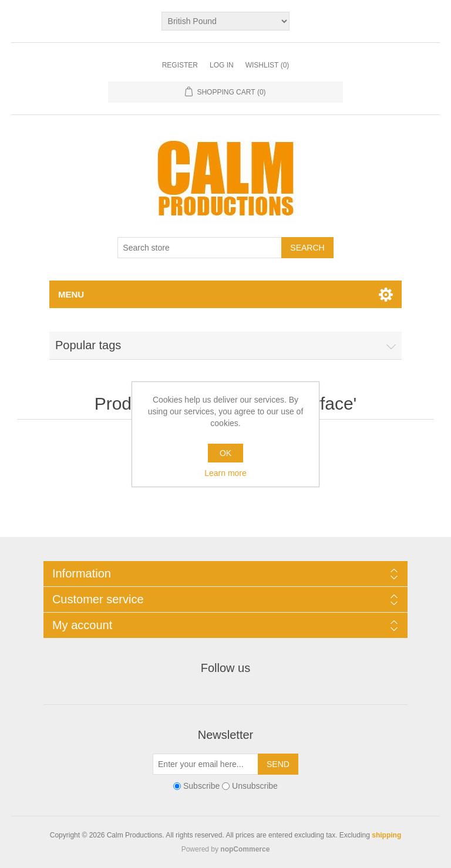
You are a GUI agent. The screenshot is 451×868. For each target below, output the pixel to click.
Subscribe (201, 786)
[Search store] (200, 248)
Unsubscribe (255, 786)
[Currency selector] (226, 21)
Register (180, 65)
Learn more (225, 473)
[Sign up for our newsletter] (206, 764)
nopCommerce (245, 849)
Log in (222, 65)
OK (225, 453)
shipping (386, 835)
